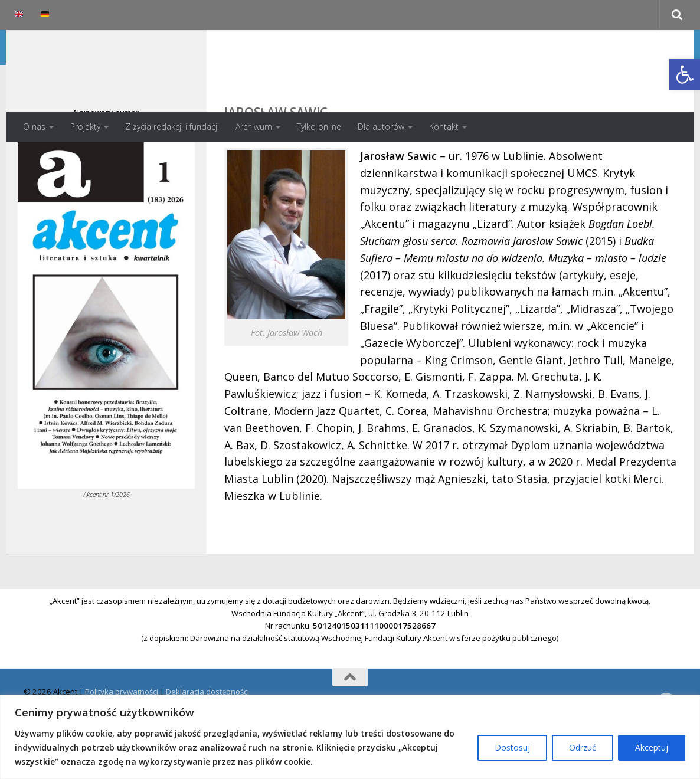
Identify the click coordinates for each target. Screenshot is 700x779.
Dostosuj (512, 747)
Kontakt (444, 127)
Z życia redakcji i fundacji (172, 127)
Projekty (85, 127)
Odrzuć (583, 747)
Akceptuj (652, 747)
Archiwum (254, 127)
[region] (350, 737)
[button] (685, 74)
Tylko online (319, 127)
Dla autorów (381, 127)
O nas (34, 127)
